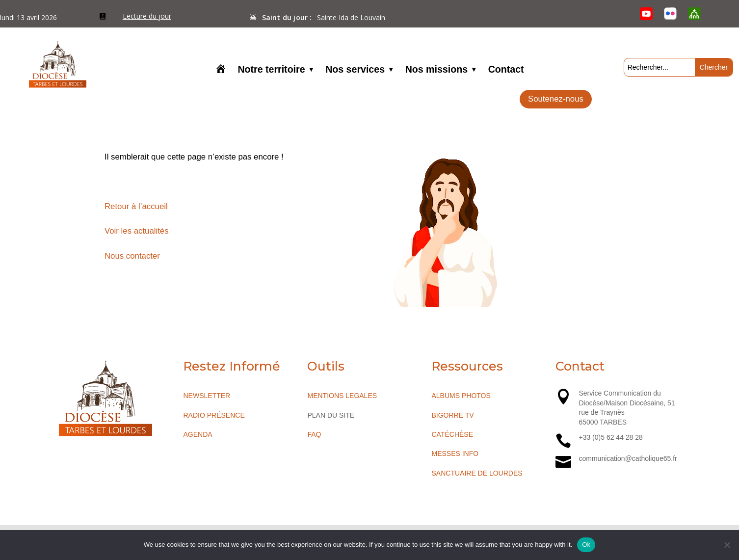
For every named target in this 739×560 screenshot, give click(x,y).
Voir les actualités (137, 231)
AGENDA (198, 434)
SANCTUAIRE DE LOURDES (477, 473)
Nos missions (436, 70)
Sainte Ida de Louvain (351, 17)
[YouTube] (646, 14)
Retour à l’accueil (136, 206)
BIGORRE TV (452, 415)
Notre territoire (271, 70)
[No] (727, 545)
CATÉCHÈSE (452, 434)
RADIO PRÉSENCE (214, 415)
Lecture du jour (147, 16)
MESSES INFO (455, 453)
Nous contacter (132, 256)
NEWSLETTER (207, 396)
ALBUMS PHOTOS (461, 396)
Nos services (355, 70)
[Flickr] (670, 14)
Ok (586, 545)
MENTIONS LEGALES (342, 396)
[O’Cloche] (695, 14)
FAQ (314, 434)
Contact (506, 70)
